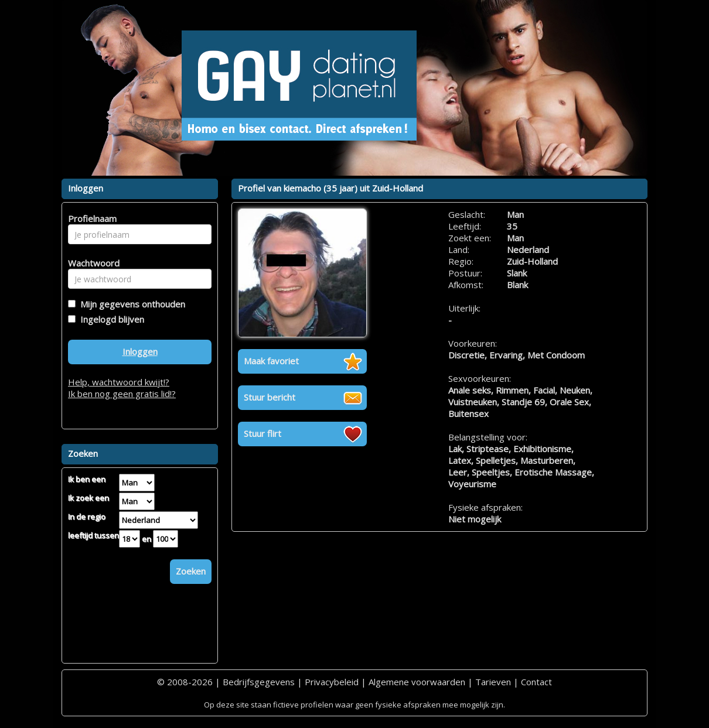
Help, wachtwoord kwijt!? (119, 382)
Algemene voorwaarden (417, 682)
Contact (536, 682)
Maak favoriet (271, 361)
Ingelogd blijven (110, 319)
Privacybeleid (332, 682)
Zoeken (191, 571)
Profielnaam (91, 218)
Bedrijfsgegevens (259, 682)
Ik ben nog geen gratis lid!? (122, 394)
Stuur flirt (263, 433)
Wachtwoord (91, 263)
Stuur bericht (270, 397)
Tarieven (493, 682)
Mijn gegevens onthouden (130, 304)
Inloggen (140, 351)
